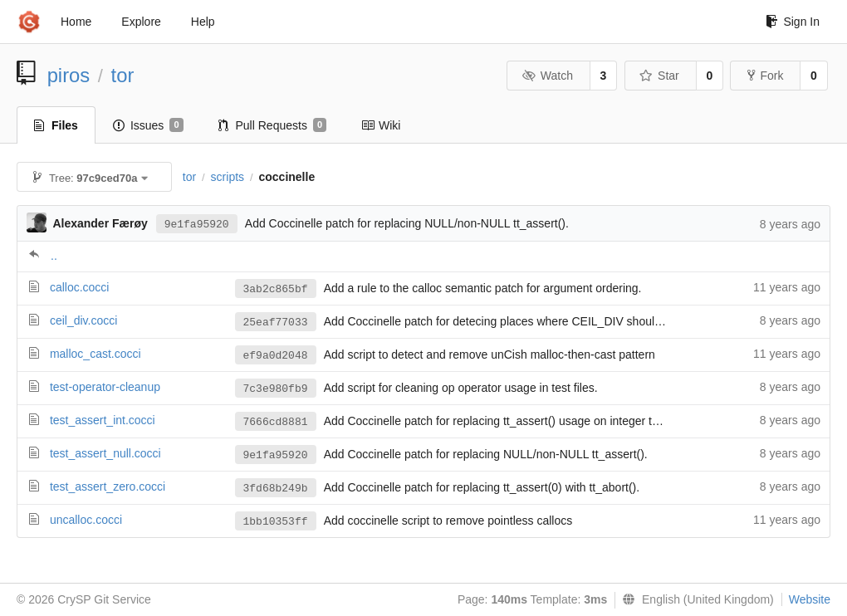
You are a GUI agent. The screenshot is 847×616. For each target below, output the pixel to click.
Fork (765, 76)
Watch (547, 76)
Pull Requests (273, 125)
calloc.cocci (80, 287)
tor (123, 75)
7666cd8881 (276, 422)
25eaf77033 (276, 323)
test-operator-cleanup (105, 387)
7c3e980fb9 (276, 389)
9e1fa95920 (197, 225)
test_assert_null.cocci (105, 453)
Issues (148, 125)
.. (54, 256)
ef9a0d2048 (276, 356)
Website (810, 599)
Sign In (793, 22)
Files (56, 125)
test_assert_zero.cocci (108, 486)
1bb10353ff (276, 522)
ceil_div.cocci (83, 320)
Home (76, 22)
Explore (141, 22)
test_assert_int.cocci (103, 420)
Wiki (381, 125)
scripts (228, 177)
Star (659, 76)
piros (69, 75)
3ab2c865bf (276, 289)
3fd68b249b (276, 489)
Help (203, 22)
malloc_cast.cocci (95, 354)
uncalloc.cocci (86, 520)
